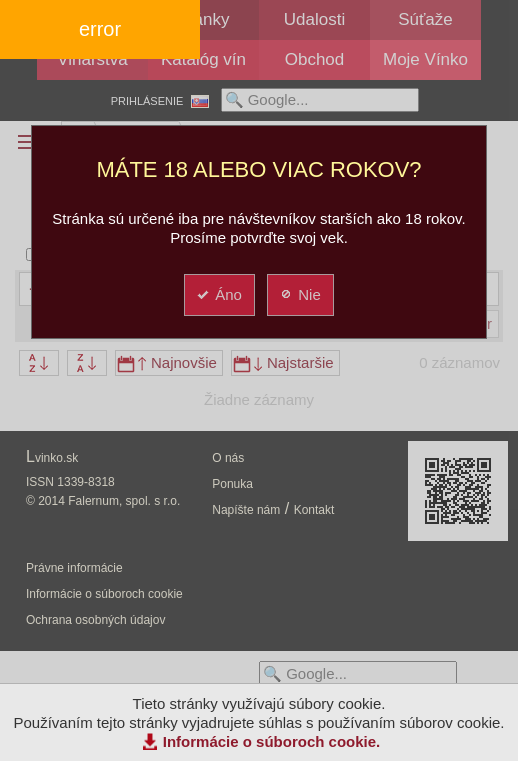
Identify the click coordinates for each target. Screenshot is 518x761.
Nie (299, 294)
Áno (218, 294)
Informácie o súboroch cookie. (272, 741)
